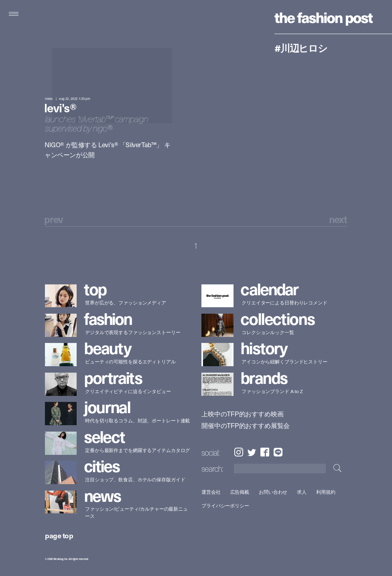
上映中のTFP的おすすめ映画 (242, 414)
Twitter (252, 452)
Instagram (239, 452)
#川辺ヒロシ (301, 48)
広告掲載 (240, 492)
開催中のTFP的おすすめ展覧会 (246, 425)
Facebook (265, 452)
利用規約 (326, 492)
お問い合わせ (273, 492)
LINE (278, 452)
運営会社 (211, 492)
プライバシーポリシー (225, 506)
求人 (302, 492)
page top (59, 535)
